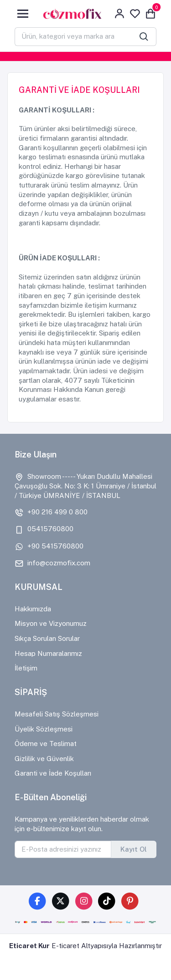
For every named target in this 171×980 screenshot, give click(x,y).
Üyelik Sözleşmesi (44, 729)
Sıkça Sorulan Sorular (47, 638)
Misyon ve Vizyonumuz (51, 623)
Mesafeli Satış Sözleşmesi (57, 714)
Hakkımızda (33, 609)
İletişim (26, 668)
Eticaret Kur (29, 946)
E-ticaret (65, 946)
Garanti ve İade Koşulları (53, 773)
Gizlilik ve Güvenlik (44, 759)
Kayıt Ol (134, 849)
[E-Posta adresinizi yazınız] (63, 849)
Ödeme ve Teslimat (46, 744)
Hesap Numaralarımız (48, 653)
